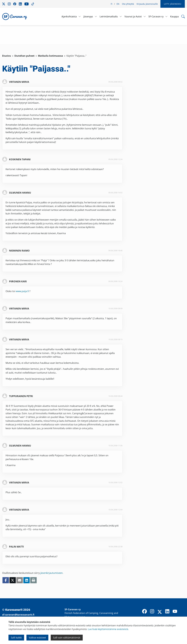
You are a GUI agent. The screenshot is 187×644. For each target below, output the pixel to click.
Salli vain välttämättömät (67, 638)
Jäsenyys (88, 16)
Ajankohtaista (69, 16)
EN (118, 4)
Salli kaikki (16, 638)
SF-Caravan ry (156, 16)
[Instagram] (152, 612)
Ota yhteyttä (128, 4)
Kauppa (174, 16)
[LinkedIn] (167, 612)
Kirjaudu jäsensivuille (147, 4)
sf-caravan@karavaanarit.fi (18, 615)
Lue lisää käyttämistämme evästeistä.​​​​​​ (108, 629)
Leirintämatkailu (109, 16)
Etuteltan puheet (24, 56)
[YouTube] (175, 612)
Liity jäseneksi (173, 4)
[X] (160, 612)
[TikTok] (182, 612)
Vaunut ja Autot (133, 16)
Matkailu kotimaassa (50, 56)
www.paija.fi (22, 291)
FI (112, 4)
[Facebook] (144, 612)
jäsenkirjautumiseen (51, 573)
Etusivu (7, 56)
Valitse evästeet (37, 638)
